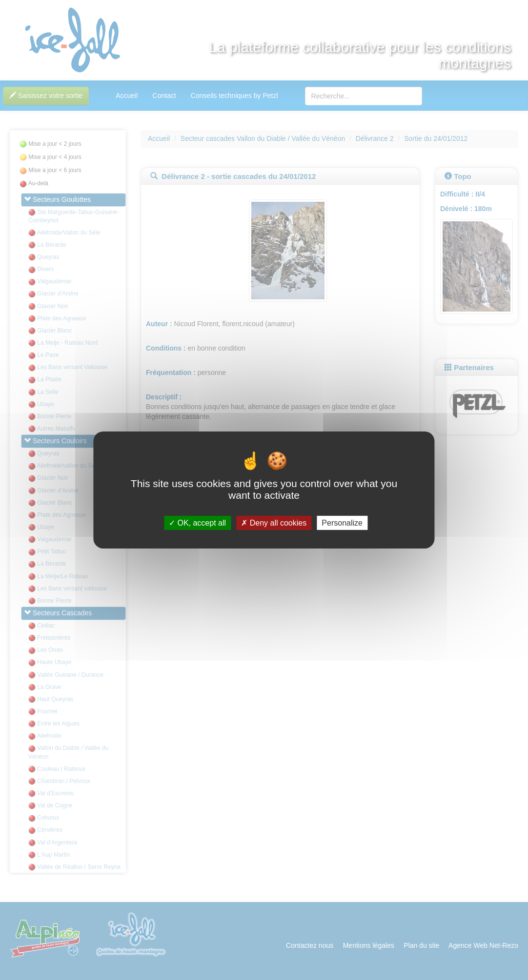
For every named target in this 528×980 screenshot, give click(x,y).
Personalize (342, 523)
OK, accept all (197, 523)
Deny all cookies (274, 523)
